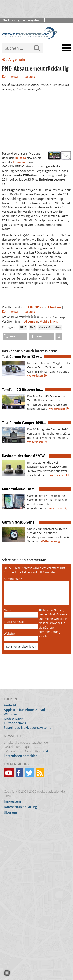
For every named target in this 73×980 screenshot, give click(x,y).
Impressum (12, 801)
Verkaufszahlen (50, 327)
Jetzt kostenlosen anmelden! (26, 754)
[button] (15, 336)
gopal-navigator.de (31, 20)
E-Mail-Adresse (14, 626)
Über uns (11, 812)
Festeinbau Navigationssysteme (28, 728)
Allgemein (17, 59)
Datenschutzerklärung (20, 807)
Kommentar (13, 579)
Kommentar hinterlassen (20, 76)
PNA (23, 327)
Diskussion (21, 162)
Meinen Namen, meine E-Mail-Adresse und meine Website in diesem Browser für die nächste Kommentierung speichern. (53, 628)
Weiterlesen (37, 376)
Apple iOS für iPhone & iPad (24, 710)
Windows (11, 714)
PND (33, 327)
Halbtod (21, 158)
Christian (55, 307)
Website (9, 638)
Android (10, 705)
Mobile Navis (49, 321)
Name (8, 615)
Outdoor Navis (15, 723)
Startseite (9, 20)
